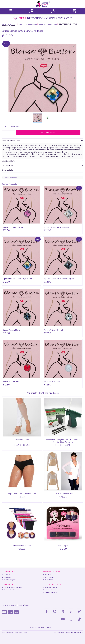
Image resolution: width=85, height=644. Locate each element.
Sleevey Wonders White (63, 494)
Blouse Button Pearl (52, 381)
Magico (62, 632)
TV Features (48, 580)
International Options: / (15, 605)
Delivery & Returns (50, 587)
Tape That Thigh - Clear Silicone (22, 494)
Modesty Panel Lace (22, 546)
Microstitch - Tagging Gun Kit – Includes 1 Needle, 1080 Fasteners (63, 441)
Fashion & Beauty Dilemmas (12, 587)
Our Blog (47, 575)
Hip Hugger (63, 546)
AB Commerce (79, 632)
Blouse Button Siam (11, 381)
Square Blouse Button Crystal (57, 227)
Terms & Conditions (50, 592)
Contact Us (7, 577)
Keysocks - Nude (22, 440)
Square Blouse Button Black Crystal (59, 279)
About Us (6, 575)
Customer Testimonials (11, 590)
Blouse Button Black (11, 330)
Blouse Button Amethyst (13, 227)
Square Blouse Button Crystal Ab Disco (19, 279)
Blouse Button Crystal (53, 330)
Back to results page (11, 178)
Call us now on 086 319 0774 (42, 628)
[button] (75, 46)
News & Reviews (49, 577)
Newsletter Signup (9, 580)
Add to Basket (48, 133)
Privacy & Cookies (50, 590)
